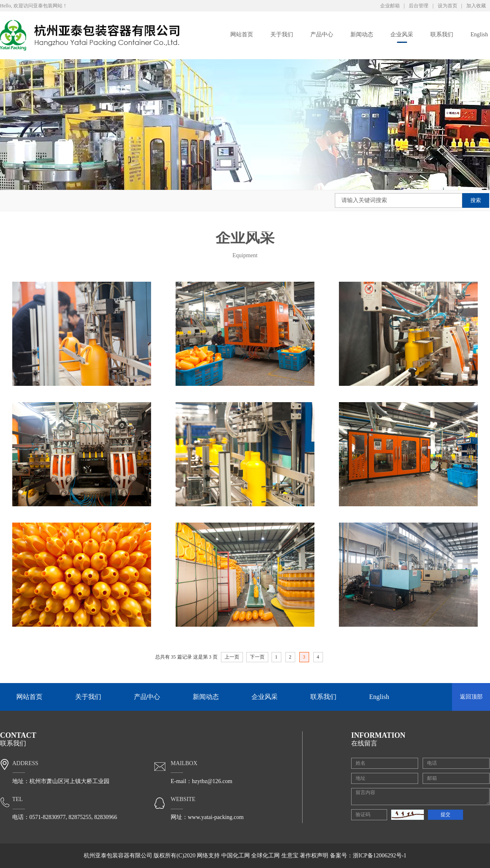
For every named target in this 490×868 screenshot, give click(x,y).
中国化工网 (236, 856)
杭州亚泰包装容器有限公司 (118, 856)
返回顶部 (471, 697)
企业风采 (402, 34)
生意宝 (290, 856)
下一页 (257, 657)
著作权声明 (314, 856)
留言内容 (420, 797)
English (479, 34)
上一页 (232, 657)
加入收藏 (476, 6)
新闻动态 (362, 34)
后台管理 (419, 6)
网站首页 (242, 34)
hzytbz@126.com (212, 781)
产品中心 (322, 34)
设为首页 (448, 6)
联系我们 (442, 34)
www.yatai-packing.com (216, 817)
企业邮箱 (390, 6)
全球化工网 (265, 856)
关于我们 (282, 34)
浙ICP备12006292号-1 (380, 856)
